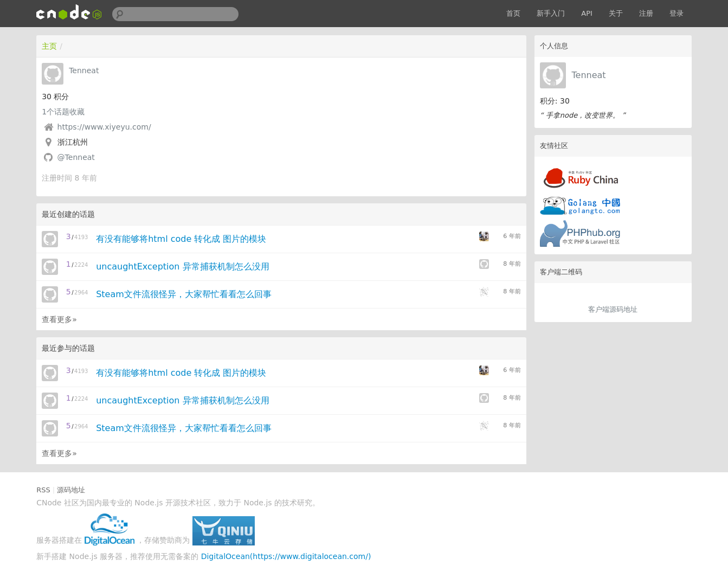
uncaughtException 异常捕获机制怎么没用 (182, 266)
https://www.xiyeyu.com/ (104, 127)
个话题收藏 (63, 112)
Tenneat (588, 75)
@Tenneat (76, 157)
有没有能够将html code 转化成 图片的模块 (181, 239)
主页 (49, 46)
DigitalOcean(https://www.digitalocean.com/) (286, 556)
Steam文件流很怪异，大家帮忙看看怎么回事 (184, 294)
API (587, 13)
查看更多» (59, 319)
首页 (513, 13)
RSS (43, 490)
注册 (646, 13)
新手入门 (551, 13)
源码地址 (71, 490)
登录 (677, 13)
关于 (616, 13)
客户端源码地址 (613, 309)
